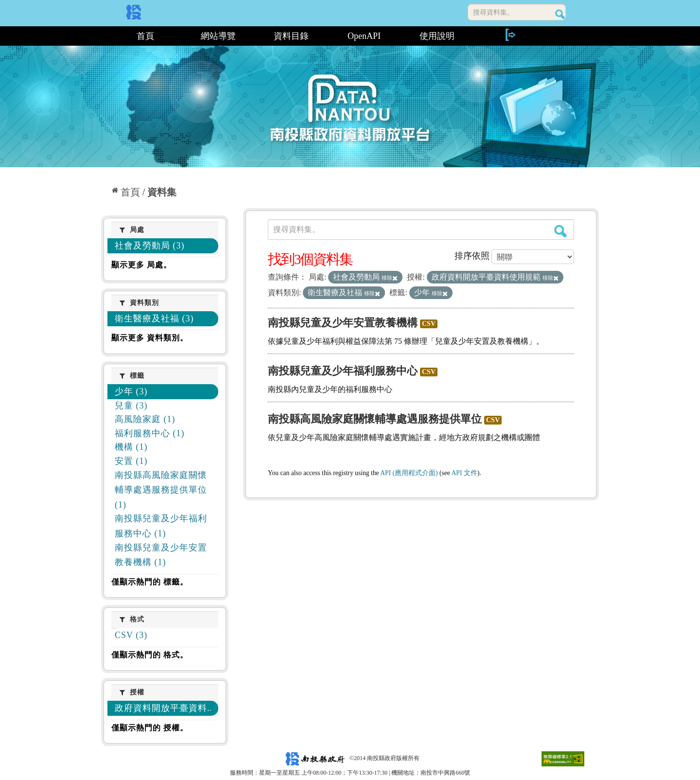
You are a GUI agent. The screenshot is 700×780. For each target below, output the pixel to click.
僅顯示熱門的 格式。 (150, 655)
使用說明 (437, 36)
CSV (429, 324)
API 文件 (464, 473)
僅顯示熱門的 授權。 (150, 728)
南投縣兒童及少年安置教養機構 (343, 323)
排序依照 (472, 256)
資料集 (162, 192)
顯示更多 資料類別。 (150, 338)
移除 (390, 278)
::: (105, 36)
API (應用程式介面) (409, 473)
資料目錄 (291, 36)
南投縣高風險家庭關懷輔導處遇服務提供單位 (375, 419)
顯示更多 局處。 (141, 265)
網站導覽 (218, 36)
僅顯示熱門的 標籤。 (150, 582)
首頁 (145, 36)
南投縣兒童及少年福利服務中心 (343, 371)
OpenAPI (364, 36)
